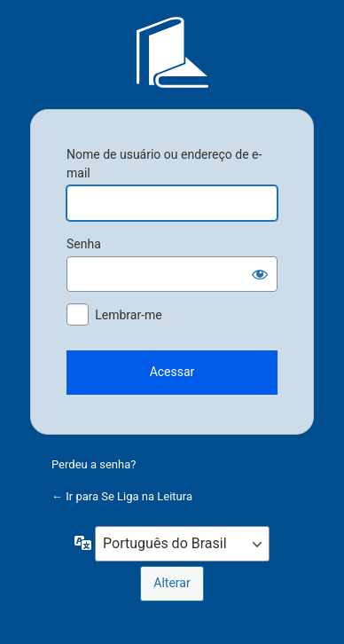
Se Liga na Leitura (172, 52)
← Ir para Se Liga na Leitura (122, 496)
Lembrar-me (129, 315)
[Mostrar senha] (260, 274)
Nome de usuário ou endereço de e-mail (164, 164)
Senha (84, 244)
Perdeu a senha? (94, 464)
